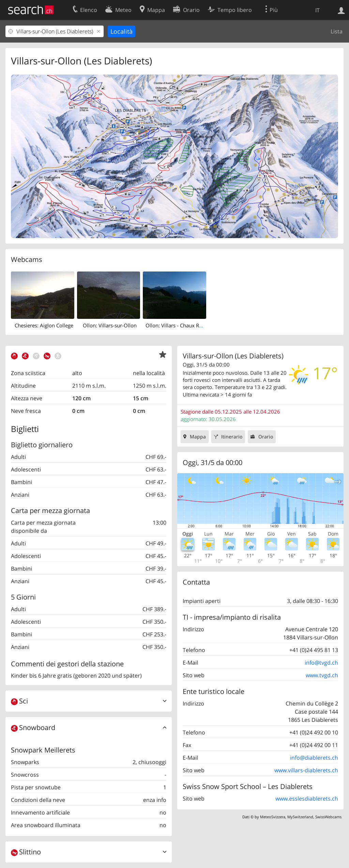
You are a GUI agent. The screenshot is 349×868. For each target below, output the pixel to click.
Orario (266, 437)
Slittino (26, 852)
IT (317, 10)
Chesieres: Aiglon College (44, 325)
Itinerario (232, 437)
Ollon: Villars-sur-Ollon (110, 325)
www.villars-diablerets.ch (306, 770)
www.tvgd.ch (322, 675)
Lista (337, 31)
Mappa (198, 437)
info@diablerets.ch (314, 758)
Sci (19, 701)
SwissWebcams (328, 817)
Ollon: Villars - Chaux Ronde (178, 325)
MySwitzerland (300, 817)
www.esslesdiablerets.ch (307, 799)
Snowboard (33, 727)
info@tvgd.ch (321, 663)
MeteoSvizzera (273, 817)
